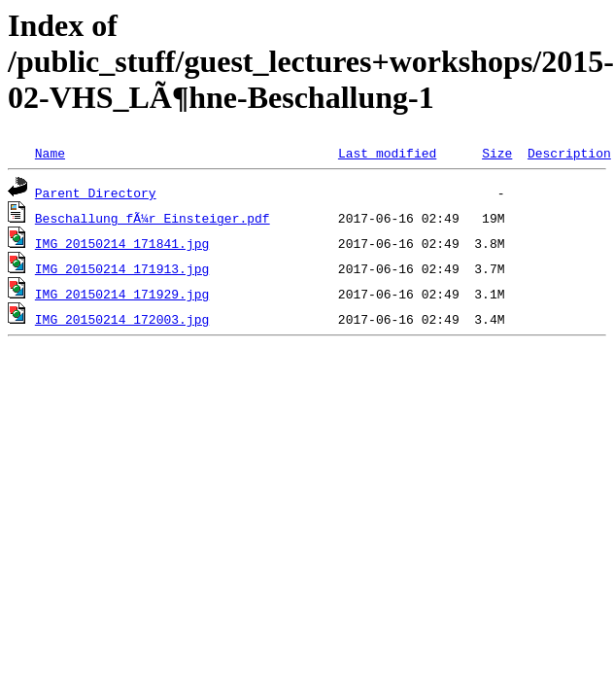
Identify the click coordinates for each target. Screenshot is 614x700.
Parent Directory (96, 192)
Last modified (387, 153)
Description (569, 153)
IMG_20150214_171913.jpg (122, 268)
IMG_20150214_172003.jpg (122, 319)
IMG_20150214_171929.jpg (122, 294)
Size (497, 153)
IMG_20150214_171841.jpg (122, 243)
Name (50, 153)
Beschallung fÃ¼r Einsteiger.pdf (153, 218)
